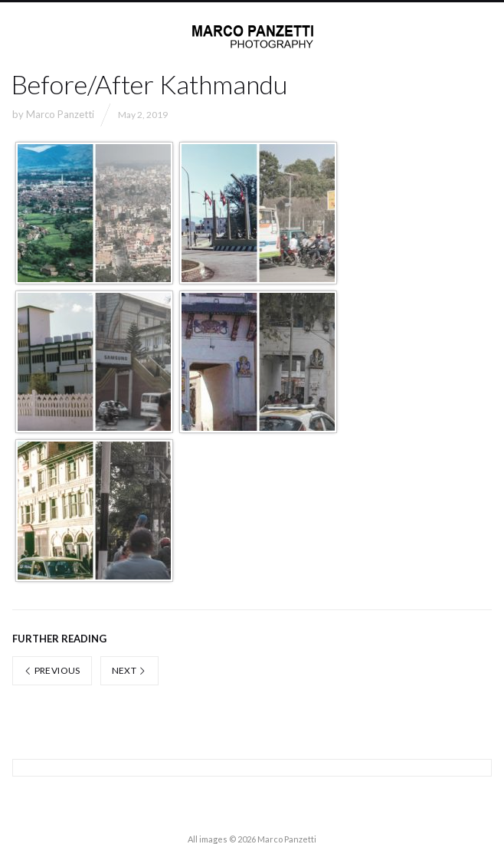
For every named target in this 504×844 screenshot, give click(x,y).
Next (129, 670)
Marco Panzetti (60, 114)
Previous (52, 670)
